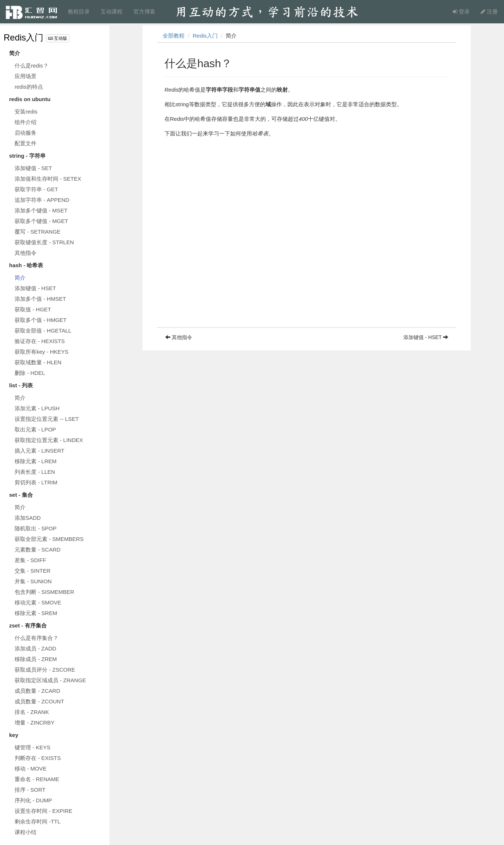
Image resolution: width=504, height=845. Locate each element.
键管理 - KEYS (32, 747)
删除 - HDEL (30, 373)
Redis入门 (24, 37)
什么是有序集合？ (36, 638)
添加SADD (28, 518)
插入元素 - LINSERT (39, 451)
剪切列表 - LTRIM (36, 482)
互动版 (58, 38)
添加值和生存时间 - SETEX (48, 179)
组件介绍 (26, 122)
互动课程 (112, 11)
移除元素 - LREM (36, 461)
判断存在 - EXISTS (38, 758)
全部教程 (174, 36)
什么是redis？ (32, 66)
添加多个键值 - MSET (41, 210)
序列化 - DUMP (33, 800)
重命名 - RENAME (37, 779)
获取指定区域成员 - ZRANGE (50, 680)
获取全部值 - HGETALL (43, 331)
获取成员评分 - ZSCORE (45, 670)
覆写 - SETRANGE (38, 232)
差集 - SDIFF (30, 560)
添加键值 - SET (33, 168)
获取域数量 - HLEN (38, 362)
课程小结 (26, 832)
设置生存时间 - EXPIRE (43, 811)
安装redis (26, 112)
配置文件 (26, 143)
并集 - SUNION (33, 581)
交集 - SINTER (32, 571)
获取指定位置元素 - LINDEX (49, 440)
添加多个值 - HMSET (40, 299)
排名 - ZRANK (32, 712)
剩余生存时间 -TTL (38, 821)
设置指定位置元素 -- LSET (47, 419)
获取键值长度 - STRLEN (44, 242)
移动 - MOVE (31, 769)
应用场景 (26, 76)
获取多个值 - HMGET (41, 320)
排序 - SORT (30, 790)
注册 (489, 11)
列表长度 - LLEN (35, 472)
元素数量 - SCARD (38, 550)
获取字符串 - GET (36, 189)
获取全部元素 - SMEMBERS (49, 539)
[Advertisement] (307, 276)
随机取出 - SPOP (36, 528)
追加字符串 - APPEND (42, 200)
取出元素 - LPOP (35, 429)
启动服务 (26, 133)
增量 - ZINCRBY (34, 723)
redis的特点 (29, 87)
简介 (20, 278)
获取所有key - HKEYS (42, 352)
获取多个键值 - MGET (41, 221)
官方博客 (144, 11)
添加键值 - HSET (35, 288)
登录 (461, 11)
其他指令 (26, 253)
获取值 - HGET (33, 309)
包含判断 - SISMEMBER (44, 592)
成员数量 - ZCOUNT (39, 701)
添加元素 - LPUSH (37, 408)
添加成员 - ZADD (35, 648)
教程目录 (79, 11)
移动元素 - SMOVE (38, 602)
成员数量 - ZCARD (37, 691)
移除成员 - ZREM (36, 659)
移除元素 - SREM (36, 613)
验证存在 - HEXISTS (40, 341)
